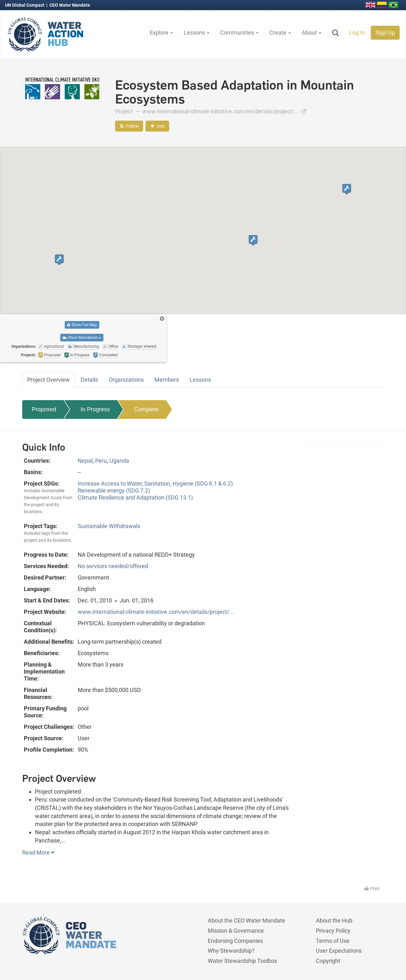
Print (372, 889)
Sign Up (385, 33)
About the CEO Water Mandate (246, 920)
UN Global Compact (25, 5)
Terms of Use (333, 941)
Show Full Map (82, 325)
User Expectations (339, 951)
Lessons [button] (196, 33)
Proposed (44, 409)
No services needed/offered (113, 566)
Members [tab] (167, 380)
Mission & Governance (236, 931)
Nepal (85, 461)
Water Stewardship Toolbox (242, 961)
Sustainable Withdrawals (109, 526)
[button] (347, 189)
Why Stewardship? (231, 951)
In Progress (95, 409)
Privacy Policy (333, 931)
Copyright (328, 961)
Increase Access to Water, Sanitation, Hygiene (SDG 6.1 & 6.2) (155, 483)
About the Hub (334, 920)
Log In (357, 33)
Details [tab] (89, 380)
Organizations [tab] (126, 380)
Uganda (119, 461)
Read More (38, 852)
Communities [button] (239, 33)
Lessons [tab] (200, 380)
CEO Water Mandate (70, 5)
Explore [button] (161, 33)
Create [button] (280, 33)
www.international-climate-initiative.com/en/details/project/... (224, 111)
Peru (101, 461)
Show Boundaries (82, 338)
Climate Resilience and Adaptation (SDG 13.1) (135, 497)
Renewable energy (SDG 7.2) (114, 490)
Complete (146, 409)
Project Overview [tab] (49, 380)
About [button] (311, 33)
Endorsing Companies (235, 941)
